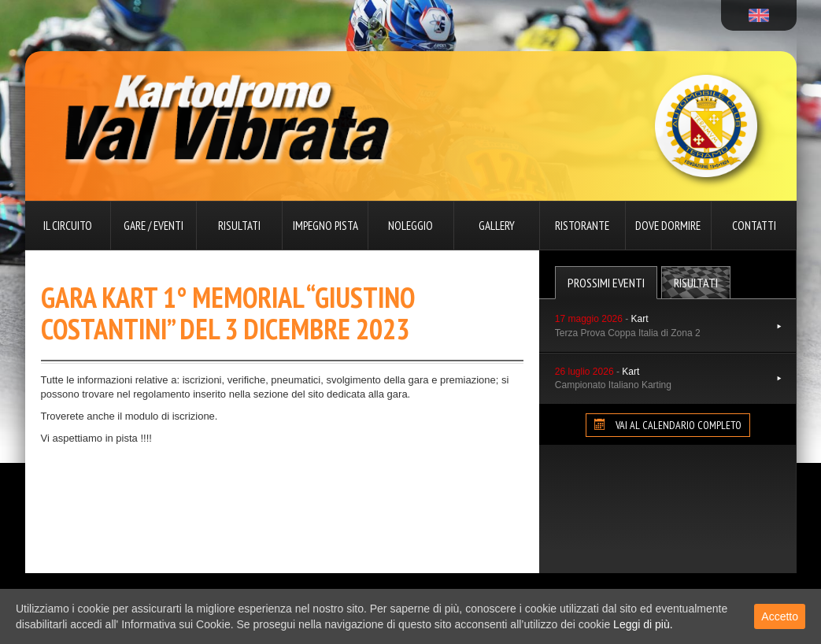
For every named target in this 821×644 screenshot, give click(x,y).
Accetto (780, 616)
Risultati (239, 226)
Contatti (754, 226)
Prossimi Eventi (606, 283)
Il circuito (68, 226)
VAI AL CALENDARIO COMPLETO (668, 425)
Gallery (497, 226)
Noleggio (410, 226)
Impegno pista (325, 226)
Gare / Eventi (153, 226)
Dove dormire (668, 226)
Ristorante (582, 226)
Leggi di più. (643, 624)
